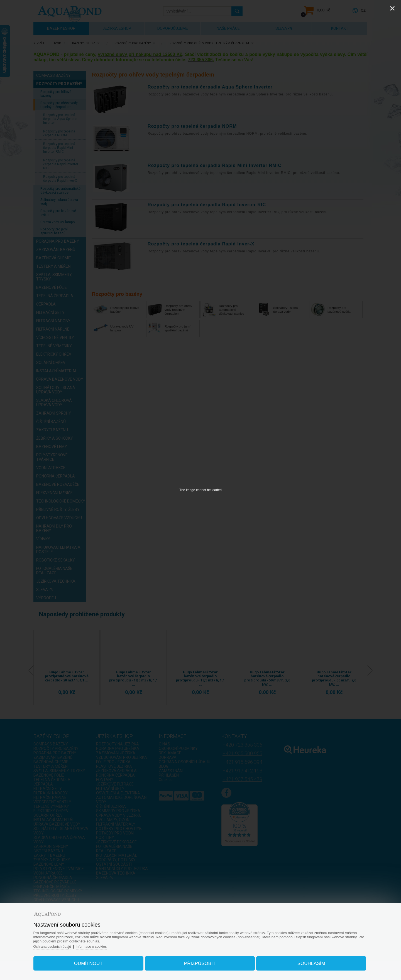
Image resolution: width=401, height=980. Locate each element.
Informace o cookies (100, 945)
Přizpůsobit (200, 961)
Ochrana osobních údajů (60, 945)
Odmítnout (93, 961)
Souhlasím (307, 961)
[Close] (392, 8)
